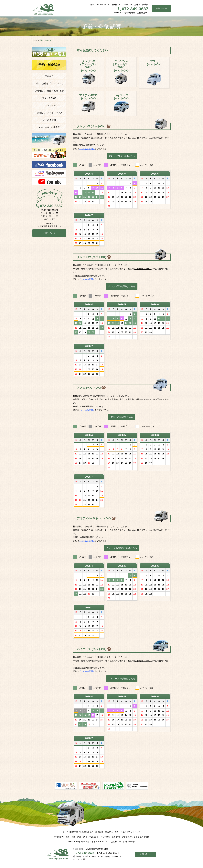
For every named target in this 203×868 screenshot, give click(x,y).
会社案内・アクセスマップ (49, 113)
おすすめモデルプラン (100, 842)
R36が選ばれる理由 (79, 832)
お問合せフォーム (143, 138)
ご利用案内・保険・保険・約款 (49, 91)
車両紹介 (49, 76)
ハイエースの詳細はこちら (122, 679)
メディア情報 (49, 105)
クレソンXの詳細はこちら (122, 156)
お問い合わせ (161, 8)
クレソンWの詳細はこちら (122, 286)
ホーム (66, 832)
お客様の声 (116, 842)
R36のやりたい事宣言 (49, 127)
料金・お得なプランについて (49, 83)
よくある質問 (49, 120)
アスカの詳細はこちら (122, 417)
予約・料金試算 (96, 832)
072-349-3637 (135, 9)
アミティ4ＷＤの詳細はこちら (122, 548)
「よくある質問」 (87, 149)
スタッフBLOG (49, 98)
